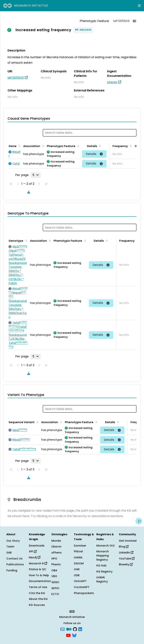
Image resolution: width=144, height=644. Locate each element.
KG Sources (37, 605)
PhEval (78, 551)
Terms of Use (38, 587)
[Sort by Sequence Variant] (37, 422)
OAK (77, 569)
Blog (124, 547)
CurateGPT (82, 587)
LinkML (78, 557)
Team (10, 547)
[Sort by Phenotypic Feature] (78, 146)
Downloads (37, 546)
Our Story (13, 541)
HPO (54, 559)
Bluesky (126, 564)
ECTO (55, 594)
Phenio (56, 564)
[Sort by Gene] (19, 146)
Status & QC (38, 569)
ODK (77, 575)
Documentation (40, 581)
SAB (9, 553)
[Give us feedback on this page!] (139, 521)
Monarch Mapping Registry (103, 555)
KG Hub (101, 565)
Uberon (56, 547)
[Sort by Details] (99, 146)
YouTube (127, 559)
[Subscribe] (62, 629)
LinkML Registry (102, 579)
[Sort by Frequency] (130, 146)
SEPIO (55, 588)
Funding (12, 570)
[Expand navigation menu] (139, 6)
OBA (54, 570)
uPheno (57, 553)
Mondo (56, 541)
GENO (55, 582)
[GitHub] (75, 629)
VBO (54, 576)
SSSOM (79, 563)
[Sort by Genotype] (25, 240)
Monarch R (38, 563)
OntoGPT (80, 581)
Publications (15, 564)
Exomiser (80, 546)
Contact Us (14, 559)
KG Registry (104, 572)
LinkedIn (126, 553)
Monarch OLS (105, 546)
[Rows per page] (36, 175)
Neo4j (35, 557)
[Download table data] (28, 192)
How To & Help (39, 575)
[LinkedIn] (80, 629)
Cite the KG (37, 593)
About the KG (38, 599)
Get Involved (128, 541)
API (33, 551)
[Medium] (69, 629)
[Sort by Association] (42, 146)
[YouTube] (68, 635)
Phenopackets (84, 593)
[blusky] (74, 635)
